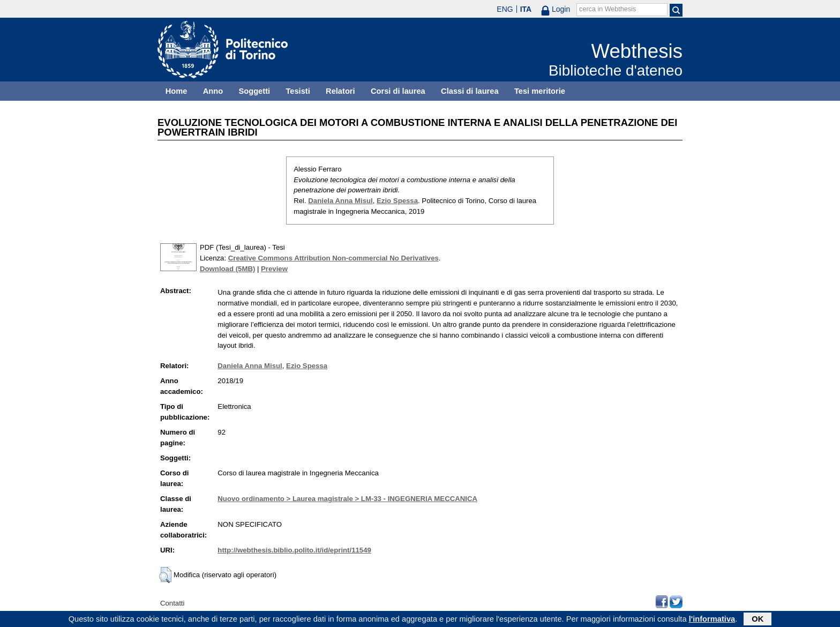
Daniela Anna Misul (340, 201)
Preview (274, 269)
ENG (505, 9)
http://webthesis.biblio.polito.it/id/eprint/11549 (294, 550)
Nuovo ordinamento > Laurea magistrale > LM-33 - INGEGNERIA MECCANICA (347, 499)
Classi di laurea (470, 91)
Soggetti (254, 91)
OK (757, 619)
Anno (213, 91)
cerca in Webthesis (607, 9)
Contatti (172, 603)
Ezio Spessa (397, 201)
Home (177, 91)
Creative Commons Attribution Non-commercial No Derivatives (333, 258)
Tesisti (298, 91)
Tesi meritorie (540, 91)
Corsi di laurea (398, 91)
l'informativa (712, 619)
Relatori (340, 91)
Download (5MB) (227, 269)
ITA (526, 9)
